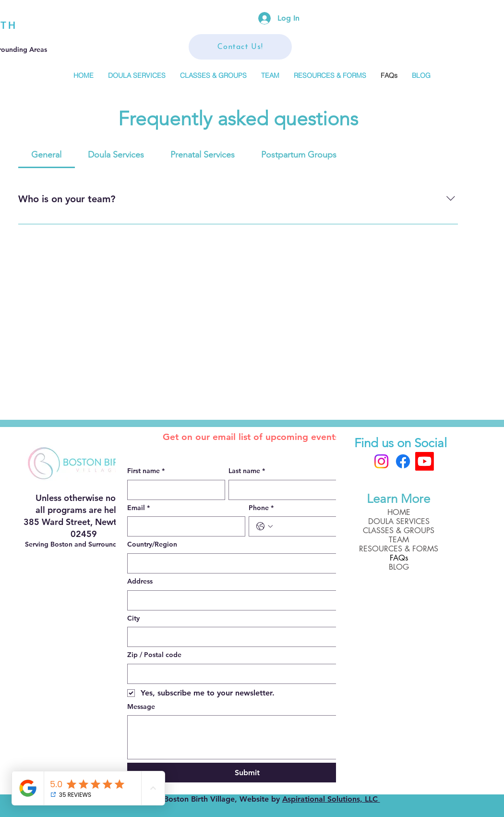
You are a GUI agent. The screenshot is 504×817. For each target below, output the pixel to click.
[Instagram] (381, 461)
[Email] (184, 526)
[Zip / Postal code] (244, 674)
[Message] (247, 737)
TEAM (399, 540)
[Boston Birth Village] (425, 461)
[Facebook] (403, 461)
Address (140, 581)
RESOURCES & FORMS (399, 549)
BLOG (399, 567)
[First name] (173, 490)
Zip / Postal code (154, 655)
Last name (247, 471)
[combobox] (247, 563)
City (133, 618)
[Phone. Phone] (318, 526)
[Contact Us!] (240, 47)
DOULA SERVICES (399, 521)
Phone (261, 508)
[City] (244, 637)
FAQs (399, 558)
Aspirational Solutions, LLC (331, 799)
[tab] (47, 155)
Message (141, 707)
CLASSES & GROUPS (399, 530)
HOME (399, 512)
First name (146, 471)
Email (138, 508)
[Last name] (295, 490)
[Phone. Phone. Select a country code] (264, 526)
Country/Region (152, 544)
